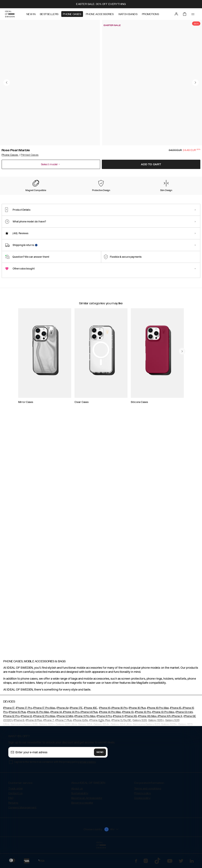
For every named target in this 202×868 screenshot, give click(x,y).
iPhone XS (131, 740)
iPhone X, (177, 740)
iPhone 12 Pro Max (44, 740)
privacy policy (88, 786)
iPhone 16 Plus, (138, 732)
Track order (16, 812)
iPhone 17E (76, 732)
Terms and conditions (148, 812)
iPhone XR (164, 740)
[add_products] (76, 434)
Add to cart (151, 164)
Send (100, 776)
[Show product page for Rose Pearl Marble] (14, 201)
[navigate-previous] (187, 516)
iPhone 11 (118, 740)
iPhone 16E (91, 732)
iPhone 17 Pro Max (44, 732)
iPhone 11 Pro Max (85, 740)
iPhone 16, (105, 732)
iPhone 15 (176, 732)
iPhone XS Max (147, 740)
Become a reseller (82, 827)
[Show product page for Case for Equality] (176, 201)
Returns (13, 827)
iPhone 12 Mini (65, 740)
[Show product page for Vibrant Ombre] (149, 201)
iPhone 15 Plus (17, 736)
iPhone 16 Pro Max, (158, 732)
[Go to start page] (10, 14)
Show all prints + (190, 176)
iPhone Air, (63, 732)
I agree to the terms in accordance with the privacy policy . (55, 786)
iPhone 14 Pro (71, 736)
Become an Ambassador (87, 822)
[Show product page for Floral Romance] (122, 201)
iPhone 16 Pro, (119, 732)
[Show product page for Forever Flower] (68, 201)
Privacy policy (142, 817)
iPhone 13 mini (184, 736)
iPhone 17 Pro (24, 732)
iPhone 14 (56, 736)
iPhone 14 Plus (89, 736)
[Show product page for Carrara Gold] (95, 201)
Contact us (15, 817)
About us (77, 812)
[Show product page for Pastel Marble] (41, 201)
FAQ (11, 822)
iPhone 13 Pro (143, 736)
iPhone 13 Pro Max (163, 736)
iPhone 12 (26, 740)
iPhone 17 (9, 732)
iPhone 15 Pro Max (38, 736)
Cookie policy (142, 822)
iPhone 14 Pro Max (110, 736)
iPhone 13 (128, 736)
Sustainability (80, 817)
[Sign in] (176, 14)
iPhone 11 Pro (104, 740)
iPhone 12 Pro (11, 740)
